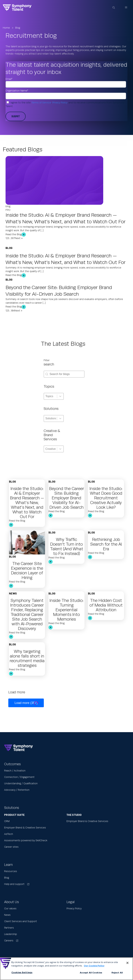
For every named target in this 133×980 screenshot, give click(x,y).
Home (6, 28)
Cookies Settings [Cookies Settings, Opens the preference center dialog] (22, 973)
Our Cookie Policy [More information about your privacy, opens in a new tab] (94, 966)
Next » (19, 238)
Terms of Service (41, 103)
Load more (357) (26, 703)
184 (13, 311)
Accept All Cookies (91, 973)
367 (13, 238)
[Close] (127, 963)
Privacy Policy (60, 103)
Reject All (117, 973)
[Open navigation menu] (126, 8)
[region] (66, 969)
